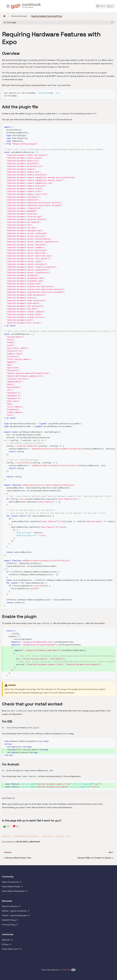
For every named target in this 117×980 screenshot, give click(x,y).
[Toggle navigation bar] (8, 6)
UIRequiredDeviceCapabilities (26, 836)
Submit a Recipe (11, 907)
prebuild (60, 836)
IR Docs (7, 945)
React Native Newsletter (15, 892)
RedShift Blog (10, 921)
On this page (10, 22)
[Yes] (6, 826)
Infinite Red (65, 970)
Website (7, 940)
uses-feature (48, 836)
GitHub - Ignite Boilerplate (16, 916)
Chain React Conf (12, 950)
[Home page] (4, 16)
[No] (16, 826)
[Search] (105, 6)
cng (68, 836)
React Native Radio (13, 887)
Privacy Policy (10, 925)
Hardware (6, 836)
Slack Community (12, 883)
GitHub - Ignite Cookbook (16, 911)
